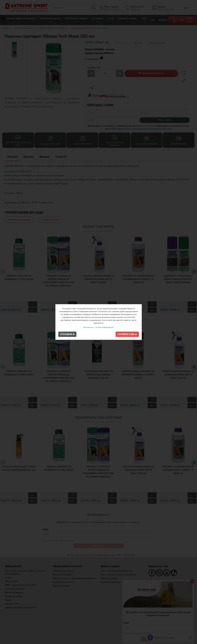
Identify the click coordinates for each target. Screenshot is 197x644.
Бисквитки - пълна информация (99, 327)
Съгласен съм (127, 334)
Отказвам (67, 334)
